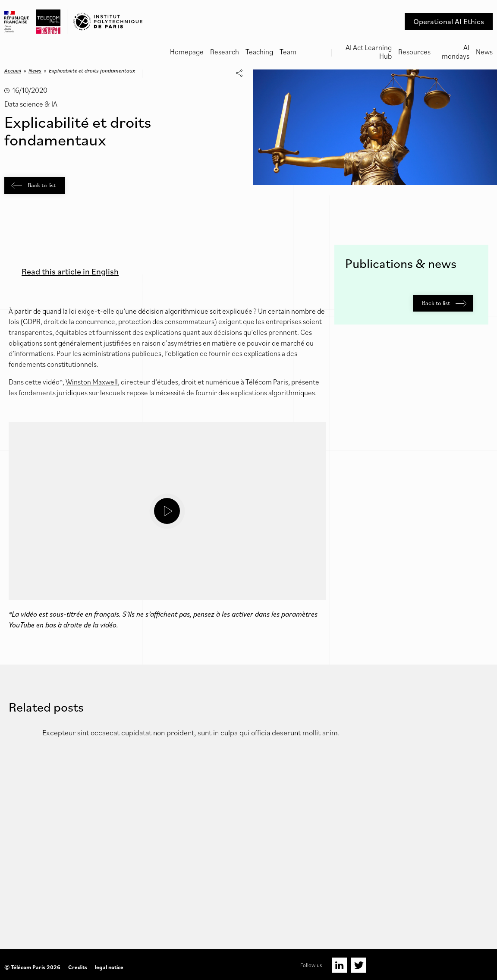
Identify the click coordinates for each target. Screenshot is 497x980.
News (484, 52)
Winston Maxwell (92, 382)
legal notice (109, 967)
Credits (78, 967)
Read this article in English (70, 271)
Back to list (33, 185)
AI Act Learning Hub (369, 52)
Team (288, 52)
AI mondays (456, 52)
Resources (414, 52)
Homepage (187, 52)
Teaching (259, 52)
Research (225, 52)
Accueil (13, 71)
